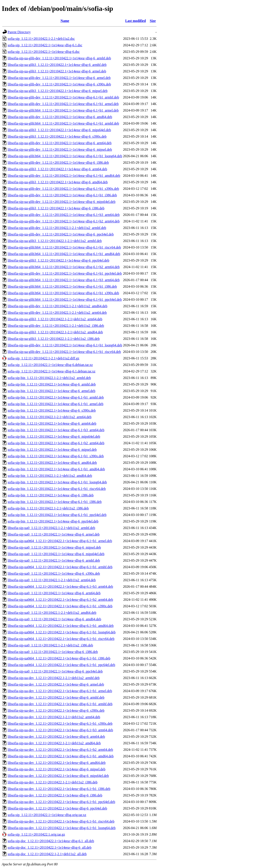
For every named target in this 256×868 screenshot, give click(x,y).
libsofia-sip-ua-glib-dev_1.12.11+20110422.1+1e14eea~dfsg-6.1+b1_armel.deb (63, 104)
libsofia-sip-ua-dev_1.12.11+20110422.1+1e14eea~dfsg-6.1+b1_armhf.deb (60, 704)
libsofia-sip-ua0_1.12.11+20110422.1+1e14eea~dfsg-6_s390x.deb (54, 573)
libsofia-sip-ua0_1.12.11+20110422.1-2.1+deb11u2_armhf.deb (51, 528)
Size (153, 21)
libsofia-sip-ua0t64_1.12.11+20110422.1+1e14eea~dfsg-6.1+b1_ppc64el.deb (61, 665)
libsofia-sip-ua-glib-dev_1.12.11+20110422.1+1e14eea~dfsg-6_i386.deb (58, 163)
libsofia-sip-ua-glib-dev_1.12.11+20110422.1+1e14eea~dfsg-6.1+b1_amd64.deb (64, 176)
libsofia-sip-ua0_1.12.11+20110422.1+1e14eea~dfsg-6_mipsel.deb (54, 547)
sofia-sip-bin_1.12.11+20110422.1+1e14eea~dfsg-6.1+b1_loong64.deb (57, 482)
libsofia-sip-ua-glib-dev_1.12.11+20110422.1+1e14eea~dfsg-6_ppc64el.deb (61, 234)
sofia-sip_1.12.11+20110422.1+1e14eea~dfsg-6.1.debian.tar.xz (52, 371)
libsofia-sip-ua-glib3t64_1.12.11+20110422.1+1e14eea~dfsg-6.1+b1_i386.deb (62, 286)
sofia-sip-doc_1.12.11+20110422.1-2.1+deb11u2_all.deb (47, 854)
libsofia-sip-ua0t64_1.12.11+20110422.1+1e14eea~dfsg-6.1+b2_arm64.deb (60, 600)
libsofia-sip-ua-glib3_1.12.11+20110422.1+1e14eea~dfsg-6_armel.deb (57, 71)
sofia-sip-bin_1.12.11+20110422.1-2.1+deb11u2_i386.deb (48, 508)
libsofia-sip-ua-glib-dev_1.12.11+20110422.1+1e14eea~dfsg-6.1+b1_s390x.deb (63, 189)
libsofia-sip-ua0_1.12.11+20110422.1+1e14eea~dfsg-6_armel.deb (54, 534)
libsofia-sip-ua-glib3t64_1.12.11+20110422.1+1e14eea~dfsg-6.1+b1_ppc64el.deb (65, 300)
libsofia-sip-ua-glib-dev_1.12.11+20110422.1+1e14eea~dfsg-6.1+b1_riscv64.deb (64, 352)
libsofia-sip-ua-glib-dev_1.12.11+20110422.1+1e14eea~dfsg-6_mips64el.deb (62, 202)
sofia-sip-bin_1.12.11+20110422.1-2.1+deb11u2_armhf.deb (49, 378)
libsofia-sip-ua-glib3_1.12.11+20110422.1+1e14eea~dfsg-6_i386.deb (56, 208)
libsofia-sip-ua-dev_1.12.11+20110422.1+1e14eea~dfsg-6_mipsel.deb (56, 769)
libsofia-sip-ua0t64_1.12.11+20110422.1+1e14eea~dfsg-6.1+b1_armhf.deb (60, 567)
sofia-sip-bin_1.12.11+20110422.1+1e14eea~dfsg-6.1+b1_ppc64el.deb (57, 515)
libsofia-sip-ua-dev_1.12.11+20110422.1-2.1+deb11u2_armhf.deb (54, 678)
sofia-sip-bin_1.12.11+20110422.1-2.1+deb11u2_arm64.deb (50, 417)
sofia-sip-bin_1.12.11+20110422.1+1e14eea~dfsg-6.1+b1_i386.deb (55, 502)
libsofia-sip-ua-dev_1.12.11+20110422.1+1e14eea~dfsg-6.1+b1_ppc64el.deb (61, 802)
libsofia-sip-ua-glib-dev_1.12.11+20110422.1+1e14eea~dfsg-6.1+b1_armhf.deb (63, 97)
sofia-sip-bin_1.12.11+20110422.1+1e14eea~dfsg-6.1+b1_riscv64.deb (57, 489)
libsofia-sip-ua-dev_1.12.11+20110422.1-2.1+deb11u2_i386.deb (53, 782)
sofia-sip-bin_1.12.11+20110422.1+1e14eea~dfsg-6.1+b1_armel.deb (55, 404)
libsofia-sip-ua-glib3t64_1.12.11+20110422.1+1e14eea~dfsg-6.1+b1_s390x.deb (63, 293)
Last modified (136, 21)
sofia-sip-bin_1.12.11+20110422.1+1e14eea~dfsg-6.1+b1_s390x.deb (56, 456)
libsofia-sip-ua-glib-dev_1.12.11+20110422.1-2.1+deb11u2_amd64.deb (57, 306)
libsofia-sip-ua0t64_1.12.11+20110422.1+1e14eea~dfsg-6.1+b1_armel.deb (60, 541)
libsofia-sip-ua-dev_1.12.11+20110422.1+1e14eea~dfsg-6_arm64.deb (56, 737)
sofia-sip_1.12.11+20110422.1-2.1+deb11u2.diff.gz (44, 358)
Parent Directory (19, 32)
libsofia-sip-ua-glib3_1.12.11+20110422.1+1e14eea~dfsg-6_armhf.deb (57, 65)
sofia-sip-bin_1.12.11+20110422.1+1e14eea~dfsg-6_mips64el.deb (54, 437)
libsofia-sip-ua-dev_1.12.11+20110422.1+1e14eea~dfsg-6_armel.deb (56, 684)
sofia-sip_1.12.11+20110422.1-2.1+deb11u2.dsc (41, 39)
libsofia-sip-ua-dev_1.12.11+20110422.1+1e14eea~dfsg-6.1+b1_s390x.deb (60, 724)
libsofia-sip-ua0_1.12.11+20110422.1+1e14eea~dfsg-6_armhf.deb (54, 560)
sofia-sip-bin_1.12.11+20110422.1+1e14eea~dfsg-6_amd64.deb (52, 463)
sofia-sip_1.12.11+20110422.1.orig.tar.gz (36, 834)
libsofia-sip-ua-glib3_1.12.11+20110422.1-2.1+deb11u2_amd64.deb (55, 332)
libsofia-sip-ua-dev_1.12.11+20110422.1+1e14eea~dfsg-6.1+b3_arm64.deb (60, 730)
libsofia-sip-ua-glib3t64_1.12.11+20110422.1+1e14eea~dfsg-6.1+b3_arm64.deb (64, 280)
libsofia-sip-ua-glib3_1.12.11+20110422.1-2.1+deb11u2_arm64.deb (55, 319)
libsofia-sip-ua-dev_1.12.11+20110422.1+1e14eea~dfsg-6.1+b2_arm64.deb (60, 750)
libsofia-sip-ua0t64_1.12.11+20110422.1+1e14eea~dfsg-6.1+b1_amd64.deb (61, 626)
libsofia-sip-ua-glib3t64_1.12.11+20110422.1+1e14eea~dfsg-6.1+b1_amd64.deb (64, 254)
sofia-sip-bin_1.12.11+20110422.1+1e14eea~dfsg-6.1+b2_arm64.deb (56, 443)
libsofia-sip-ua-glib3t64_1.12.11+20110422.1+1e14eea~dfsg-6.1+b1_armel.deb (63, 110)
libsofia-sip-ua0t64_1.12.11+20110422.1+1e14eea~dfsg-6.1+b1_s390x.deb (60, 606)
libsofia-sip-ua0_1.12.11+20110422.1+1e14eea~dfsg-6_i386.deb (53, 652)
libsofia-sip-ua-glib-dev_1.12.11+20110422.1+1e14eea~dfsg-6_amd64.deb (60, 117)
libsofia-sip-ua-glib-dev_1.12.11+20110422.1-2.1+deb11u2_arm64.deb (57, 313)
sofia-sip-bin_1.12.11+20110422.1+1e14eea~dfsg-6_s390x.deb (52, 410)
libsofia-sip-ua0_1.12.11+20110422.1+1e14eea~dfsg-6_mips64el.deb (56, 554)
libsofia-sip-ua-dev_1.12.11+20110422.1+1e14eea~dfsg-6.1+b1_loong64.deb (62, 828)
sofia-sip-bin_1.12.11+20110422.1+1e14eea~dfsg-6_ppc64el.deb (53, 521)
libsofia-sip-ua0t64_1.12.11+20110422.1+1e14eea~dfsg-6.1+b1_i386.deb (59, 658)
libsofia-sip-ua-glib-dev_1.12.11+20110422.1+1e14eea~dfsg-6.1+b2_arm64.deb (64, 221)
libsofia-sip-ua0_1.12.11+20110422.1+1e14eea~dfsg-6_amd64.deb (54, 619)
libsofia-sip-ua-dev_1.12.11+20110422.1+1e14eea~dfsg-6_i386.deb (55, 795)
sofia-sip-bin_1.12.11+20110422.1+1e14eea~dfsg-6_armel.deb (51, 391)
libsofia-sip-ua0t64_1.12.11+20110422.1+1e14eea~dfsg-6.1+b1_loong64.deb (62, 632)
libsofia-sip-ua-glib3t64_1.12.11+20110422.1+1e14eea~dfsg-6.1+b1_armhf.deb (63, 123)
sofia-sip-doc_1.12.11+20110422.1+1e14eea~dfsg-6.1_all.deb (51, 841)
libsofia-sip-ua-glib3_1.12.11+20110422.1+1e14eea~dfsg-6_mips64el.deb (59, 130)
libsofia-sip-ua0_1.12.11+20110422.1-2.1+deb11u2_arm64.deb (52, 580)
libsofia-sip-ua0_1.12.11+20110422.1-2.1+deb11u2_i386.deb (50, 645)
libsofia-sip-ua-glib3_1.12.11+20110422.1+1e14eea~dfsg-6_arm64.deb (57, 169)
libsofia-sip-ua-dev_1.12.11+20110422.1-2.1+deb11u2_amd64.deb (54, 743)
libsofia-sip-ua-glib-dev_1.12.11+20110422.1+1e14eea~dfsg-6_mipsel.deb (60, 149)
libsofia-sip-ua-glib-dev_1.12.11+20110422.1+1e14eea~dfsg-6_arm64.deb (60, 143)
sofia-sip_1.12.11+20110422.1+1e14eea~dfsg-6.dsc (44, 52)
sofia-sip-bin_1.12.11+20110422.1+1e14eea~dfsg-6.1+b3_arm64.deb (56, 430)
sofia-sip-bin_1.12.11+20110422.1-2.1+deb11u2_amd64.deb (50, 476)
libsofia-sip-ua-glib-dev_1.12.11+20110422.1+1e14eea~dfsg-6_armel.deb (59, 78)
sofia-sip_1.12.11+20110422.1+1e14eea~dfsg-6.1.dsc (45, 45)
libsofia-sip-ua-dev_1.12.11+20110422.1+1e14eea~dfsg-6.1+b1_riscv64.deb (61, 821)
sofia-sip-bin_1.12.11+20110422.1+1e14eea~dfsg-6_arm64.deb (52, 423)
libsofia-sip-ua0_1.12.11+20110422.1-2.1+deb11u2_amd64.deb (52, 613)
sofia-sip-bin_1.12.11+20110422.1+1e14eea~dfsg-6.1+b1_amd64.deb (56, 469)
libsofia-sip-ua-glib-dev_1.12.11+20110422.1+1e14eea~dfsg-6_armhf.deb (59, 58)
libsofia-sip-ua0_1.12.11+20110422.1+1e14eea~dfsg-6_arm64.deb (54, 593)
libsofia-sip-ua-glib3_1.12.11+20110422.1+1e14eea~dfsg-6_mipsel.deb (58, 91)
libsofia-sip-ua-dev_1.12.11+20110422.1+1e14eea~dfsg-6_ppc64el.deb (57, 808)
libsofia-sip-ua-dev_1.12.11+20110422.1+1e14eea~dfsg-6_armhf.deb (56, 697)
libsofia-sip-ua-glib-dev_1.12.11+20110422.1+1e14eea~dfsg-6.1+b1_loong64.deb (65, 345)
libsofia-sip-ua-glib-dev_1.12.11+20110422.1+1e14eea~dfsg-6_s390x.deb (59, 84)
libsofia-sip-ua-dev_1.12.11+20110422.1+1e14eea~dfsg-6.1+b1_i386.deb (59, 789)
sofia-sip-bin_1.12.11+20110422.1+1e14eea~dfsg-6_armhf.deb (52, 384)
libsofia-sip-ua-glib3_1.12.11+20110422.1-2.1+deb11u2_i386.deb (54, 339)
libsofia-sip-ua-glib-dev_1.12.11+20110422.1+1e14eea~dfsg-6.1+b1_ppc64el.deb (65, 273)
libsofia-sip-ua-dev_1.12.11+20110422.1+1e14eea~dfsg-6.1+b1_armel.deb (60, 691)
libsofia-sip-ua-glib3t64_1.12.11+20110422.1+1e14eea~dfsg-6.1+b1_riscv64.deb (64, 247)
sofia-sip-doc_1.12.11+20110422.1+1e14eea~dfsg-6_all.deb (49, 847)
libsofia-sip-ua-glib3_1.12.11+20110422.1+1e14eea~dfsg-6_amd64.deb (58, 182)
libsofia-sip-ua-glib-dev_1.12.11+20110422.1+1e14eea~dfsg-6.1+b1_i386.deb (62, 195)
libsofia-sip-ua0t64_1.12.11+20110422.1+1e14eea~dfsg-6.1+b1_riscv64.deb (61, 639)
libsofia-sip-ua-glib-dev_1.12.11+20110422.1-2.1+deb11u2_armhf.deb (57, 228)
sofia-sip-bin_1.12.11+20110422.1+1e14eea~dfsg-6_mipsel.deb (52, 450)
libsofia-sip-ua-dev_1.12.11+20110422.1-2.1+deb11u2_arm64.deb (54, 717)
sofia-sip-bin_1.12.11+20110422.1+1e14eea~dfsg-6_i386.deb (51, 495)
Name (65, 21)
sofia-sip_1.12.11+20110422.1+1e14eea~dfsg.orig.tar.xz (47, 815)
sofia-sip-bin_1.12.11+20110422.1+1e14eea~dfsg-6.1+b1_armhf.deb (56, 397)
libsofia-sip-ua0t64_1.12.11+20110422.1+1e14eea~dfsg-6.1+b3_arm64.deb (60, 587)
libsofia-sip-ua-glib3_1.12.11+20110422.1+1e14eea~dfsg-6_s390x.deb (57, 136)
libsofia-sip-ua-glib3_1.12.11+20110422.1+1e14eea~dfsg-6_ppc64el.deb (58, 260)
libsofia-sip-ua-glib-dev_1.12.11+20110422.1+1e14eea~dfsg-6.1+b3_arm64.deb (64, 215)
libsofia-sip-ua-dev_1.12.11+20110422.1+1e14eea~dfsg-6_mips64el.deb (58, 776)
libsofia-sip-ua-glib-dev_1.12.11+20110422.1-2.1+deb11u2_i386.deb (56, 326)
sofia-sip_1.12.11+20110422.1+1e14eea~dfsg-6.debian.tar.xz (50, 365)
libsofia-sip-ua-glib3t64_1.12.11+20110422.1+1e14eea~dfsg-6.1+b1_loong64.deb (65, 156)
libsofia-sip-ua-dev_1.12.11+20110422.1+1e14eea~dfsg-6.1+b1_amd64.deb (61, 756)
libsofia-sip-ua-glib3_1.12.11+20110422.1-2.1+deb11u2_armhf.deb (55, 241)
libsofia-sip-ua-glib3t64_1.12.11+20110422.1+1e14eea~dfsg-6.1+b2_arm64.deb (64, 267)
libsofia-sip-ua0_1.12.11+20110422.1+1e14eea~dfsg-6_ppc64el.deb (55, 671)
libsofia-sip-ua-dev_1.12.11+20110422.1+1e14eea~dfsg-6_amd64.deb (57, 763)
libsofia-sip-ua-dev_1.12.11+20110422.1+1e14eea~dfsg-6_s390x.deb (56, 710)
